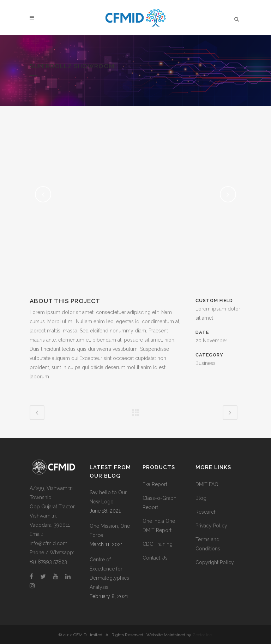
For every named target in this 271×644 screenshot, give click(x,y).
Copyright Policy (215, 562)
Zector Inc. (203, 635)
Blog (201, 498)
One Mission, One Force (110, 531)
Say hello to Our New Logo (108, 497)
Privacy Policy (211, 526)
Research (206, 512)
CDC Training (158, 544)
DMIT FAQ (207, 484)
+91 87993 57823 (48, 562)
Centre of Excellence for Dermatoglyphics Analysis (109, 573)
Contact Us (155, 558)
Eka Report (155, 484)
